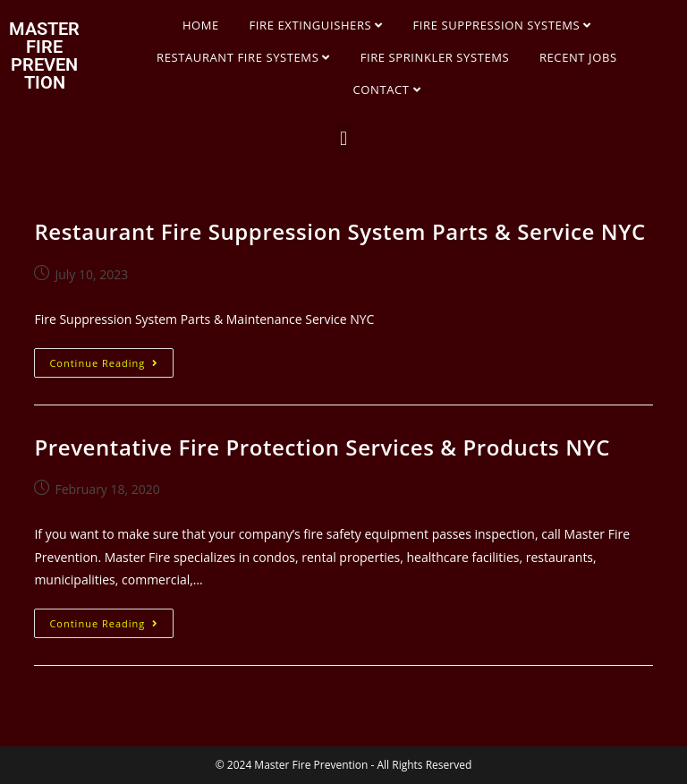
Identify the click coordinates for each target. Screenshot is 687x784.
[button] (343, 138)
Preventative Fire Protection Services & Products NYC (322, 447)
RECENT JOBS (578, 57)
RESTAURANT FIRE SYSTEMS (243, 57)
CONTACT (387, 89)
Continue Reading (111, 359)
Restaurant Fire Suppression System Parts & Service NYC (339, 231)
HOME (201, 25)
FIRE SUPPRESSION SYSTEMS (502, 25)
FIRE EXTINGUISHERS (316, 25)
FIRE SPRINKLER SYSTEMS (435, 57)
